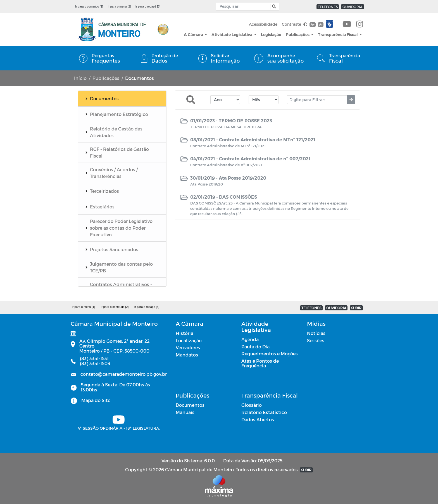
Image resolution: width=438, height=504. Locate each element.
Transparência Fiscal (338, 35)
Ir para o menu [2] (119, 6)
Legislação (271, 35)
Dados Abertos (258, 419)
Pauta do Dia (255, 347)
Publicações (298, 35)
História (185, 333)
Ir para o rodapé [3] (148, 6)
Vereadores (188, 347)
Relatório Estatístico (264, 412)
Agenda (250, 339)
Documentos (190, 405)
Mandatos (187, 355)
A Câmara (194, 35)
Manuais (185, 412)
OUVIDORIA (353, 7)
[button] (273, 7)
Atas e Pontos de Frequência (260, 363)
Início (80, 78)
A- (321, 24)
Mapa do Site (96, 400)
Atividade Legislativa (232, 35)
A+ (312, 24)
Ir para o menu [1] (83, 307)
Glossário (252, 405)
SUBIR (356, 308)
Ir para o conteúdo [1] (89, 6)
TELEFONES (328, 7)
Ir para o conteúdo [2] (115, 307)
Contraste (295, 24)
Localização (189, 340)
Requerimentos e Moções (270, 354)
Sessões (316, 340)
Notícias (316, 333)
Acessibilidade (263, 24)
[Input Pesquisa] (244, 6)
